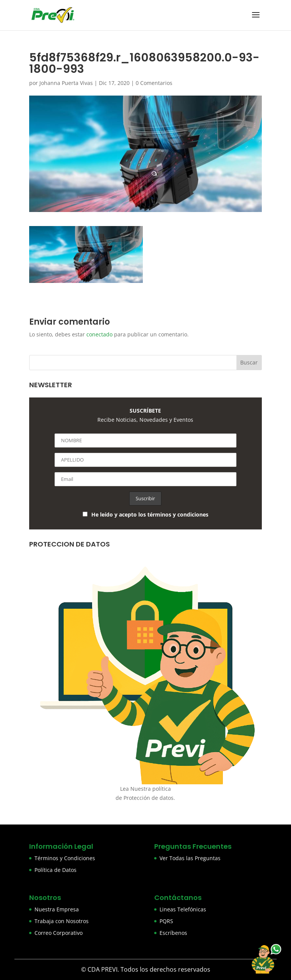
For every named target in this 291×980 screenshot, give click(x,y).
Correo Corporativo (59, 933)
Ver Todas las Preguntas (190, 858)
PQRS (166, 921)
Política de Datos (56, 870)
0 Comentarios (154, 83)
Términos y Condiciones (65, 858)
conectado (99, 334)
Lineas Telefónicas (183, 909)
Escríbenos (173, 933)
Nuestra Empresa (57, 909)
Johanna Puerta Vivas (66, 83)
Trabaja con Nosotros (62, 921)
